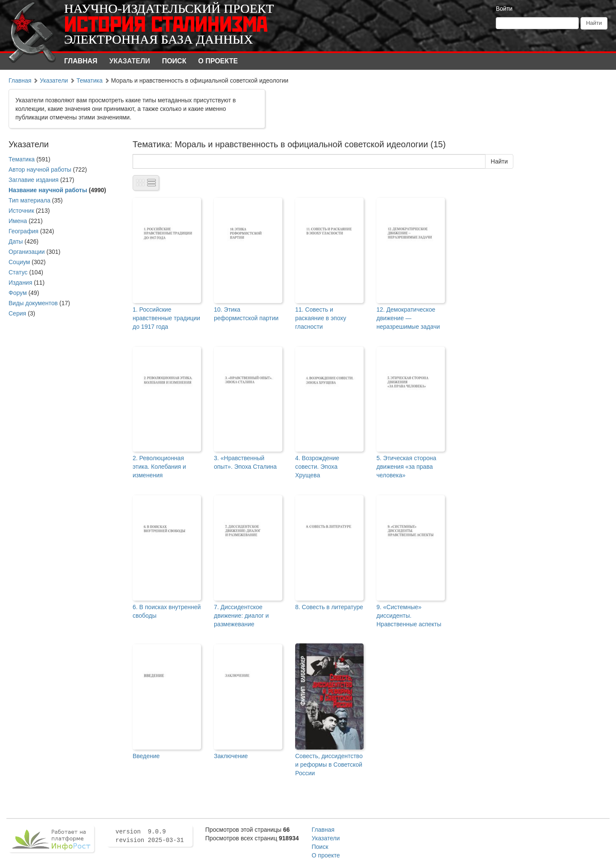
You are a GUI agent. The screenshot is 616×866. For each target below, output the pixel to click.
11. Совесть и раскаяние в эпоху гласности (321, 318)
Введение (146, 756)
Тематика (90, 80)
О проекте (218, 61)
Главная (81, 61)
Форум (18, 293)
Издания (20, 283)
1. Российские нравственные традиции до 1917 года (166, 318)
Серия (17, 313)
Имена (18, 221)
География (24, 231)
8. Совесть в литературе (329, 607)
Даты (16, 241)
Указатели (130, 61)
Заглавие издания (34, 180)
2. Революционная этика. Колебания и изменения (159, 467)
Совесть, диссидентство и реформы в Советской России (329, 765)
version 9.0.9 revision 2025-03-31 (150, 836)
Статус (18, 272)
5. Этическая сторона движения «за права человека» (406, 467)
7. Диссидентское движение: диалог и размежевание (241, 616)
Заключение (231, 756)
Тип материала (30, 200)
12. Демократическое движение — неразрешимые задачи (408, 318)
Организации (27, 252)
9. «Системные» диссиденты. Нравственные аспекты (409, 616)
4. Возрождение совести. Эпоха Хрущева (317, 467)
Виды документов (33, 303)
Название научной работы (48, 190)
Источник (21, 211)
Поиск (174, 61)
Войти (504, 9)
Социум (19, 262)
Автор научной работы (40, 170)
